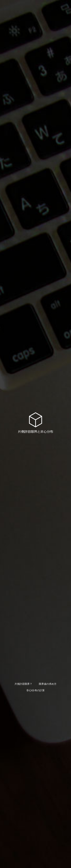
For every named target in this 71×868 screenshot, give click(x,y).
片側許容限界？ (23, 684)
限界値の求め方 (48, 684)
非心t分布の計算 (35, 690)
